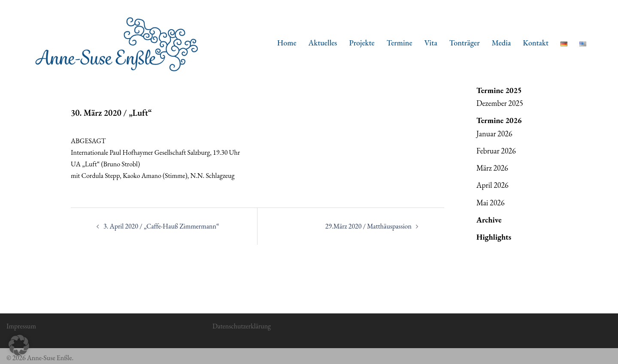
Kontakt (536, 43)
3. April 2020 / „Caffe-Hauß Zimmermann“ (161, 226)
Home (287, 43)
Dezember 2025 (500, 103)
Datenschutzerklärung (242, 326)
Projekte (362, 43)
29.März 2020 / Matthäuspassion (368, 226)
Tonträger (465, 43)
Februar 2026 (496, 151)
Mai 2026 (491, 203)
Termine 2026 (499, 120)
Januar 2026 (494, 134)
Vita (431, 43)
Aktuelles (323, 43)
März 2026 (492, 168)
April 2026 (492, 185)
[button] (19, 345)
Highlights (494, 237)
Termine (400, 43)
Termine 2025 (499, 90)
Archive (489, 220)
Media (501, 43)
